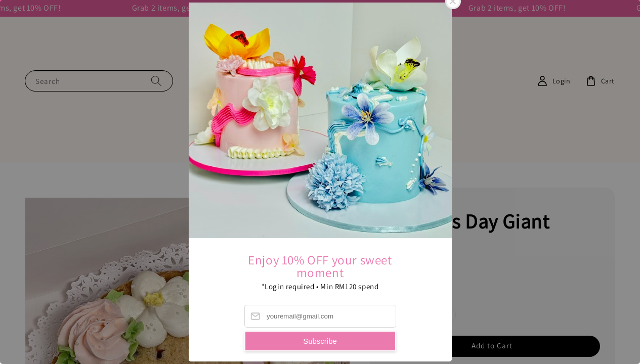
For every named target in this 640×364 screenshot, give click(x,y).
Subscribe (320, 341)
